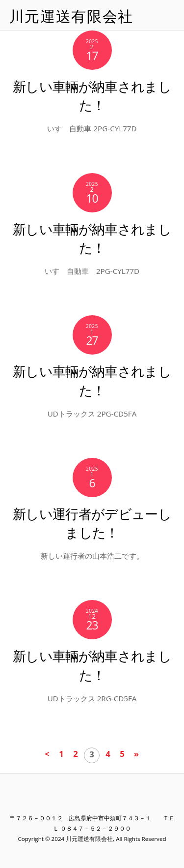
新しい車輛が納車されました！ (92, 96)
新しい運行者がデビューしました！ (92, 523)
